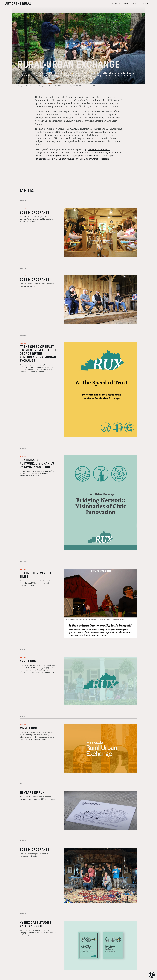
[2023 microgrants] (101, 875)
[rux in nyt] (101, 603)
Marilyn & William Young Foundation (66, 159)
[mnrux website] (101, 748)
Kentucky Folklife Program (48, 156)
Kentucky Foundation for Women (78, 156)
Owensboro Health (100, 159)
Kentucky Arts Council (110, 152)
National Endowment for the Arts (81, 152)
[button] (115, 3)
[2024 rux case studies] (101, 390)
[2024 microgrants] (101, 232)
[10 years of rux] (101, 810)
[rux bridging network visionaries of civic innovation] (101, 503)
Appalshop (102, 100)
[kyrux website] (101, 681)
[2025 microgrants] (101, 300)
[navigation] (57, 3)
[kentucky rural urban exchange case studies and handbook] (101, 945)
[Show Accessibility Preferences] (152, 975)
